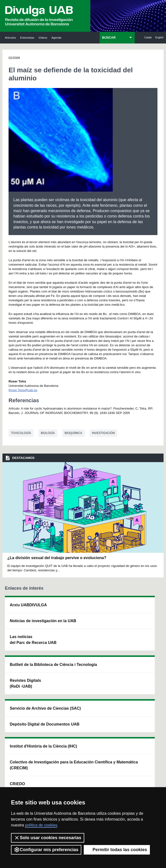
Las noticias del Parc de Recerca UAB (17, 687)
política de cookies (41, 825)
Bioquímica (73, 433)
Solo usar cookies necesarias (48, 838)
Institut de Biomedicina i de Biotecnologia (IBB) (145, 689)
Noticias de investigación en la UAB (20, 644)
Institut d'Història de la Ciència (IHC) (112, 617)
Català (148, 38)
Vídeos (43, 38)
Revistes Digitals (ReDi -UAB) (49, 665)
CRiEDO (111, 713)
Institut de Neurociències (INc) (144, 611)
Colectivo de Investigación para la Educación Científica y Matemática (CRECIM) (114, 671)
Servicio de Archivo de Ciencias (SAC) (82, 617)
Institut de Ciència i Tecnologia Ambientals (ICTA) (144, 647)
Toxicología (21, 433)
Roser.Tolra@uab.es (23, 390)
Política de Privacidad (118, 781)
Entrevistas (27, 38)
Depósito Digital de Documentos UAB (82, 653)
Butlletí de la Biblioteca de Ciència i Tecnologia (51, 623)
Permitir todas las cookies (117, 850)
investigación (104, 433)
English (159, 38)
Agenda (56, 38)
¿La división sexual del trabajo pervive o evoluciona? (57, 558)
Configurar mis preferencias (46, 850)
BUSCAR (109, 38)
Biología (48, 433)
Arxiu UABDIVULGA (20, 611)
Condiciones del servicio (40, 785)
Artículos (10, 38)
